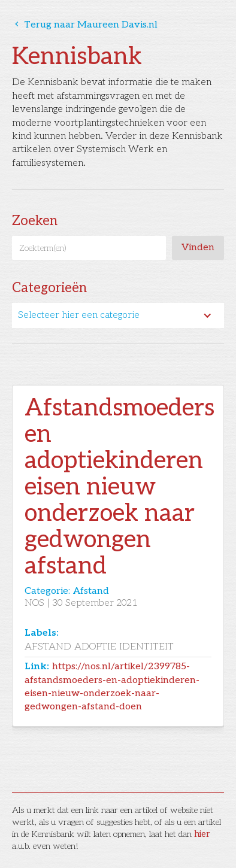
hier (202, 834)
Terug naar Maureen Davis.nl (85, 25)
